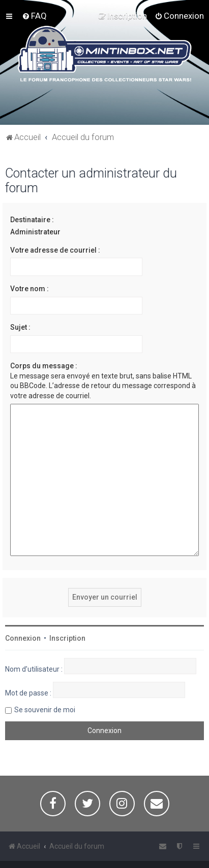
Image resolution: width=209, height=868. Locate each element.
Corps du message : (44, 366)
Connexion (23, 614)
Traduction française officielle (55, 856)
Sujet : (20, 327)
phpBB (58, 848)
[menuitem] (34, 16)
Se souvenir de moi (45, 685)
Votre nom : (29, 289)
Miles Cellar (130, 856)
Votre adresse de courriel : (55, 250)
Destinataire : (32, 220)
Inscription (67, 614)
